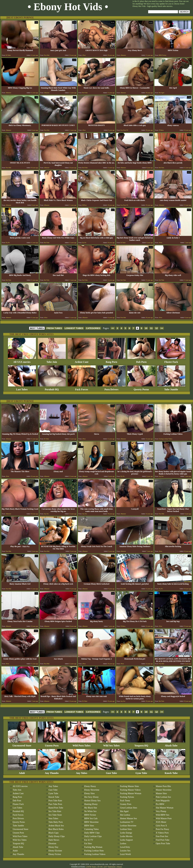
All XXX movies (22, 361)
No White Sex (90, 811)
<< (113, 328)
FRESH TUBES (54, 328)
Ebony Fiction (55, 854)
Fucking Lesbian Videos (95, 854)
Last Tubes (22, 388)
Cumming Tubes (92, 829)
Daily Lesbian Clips (93, 836)
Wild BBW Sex (163, 815)
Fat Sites (88, 844)
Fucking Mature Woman (131, 793)
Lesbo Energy (126, 833)
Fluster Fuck (171, 361)
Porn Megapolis (163, 801)
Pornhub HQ (52, 388)
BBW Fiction (90, 815)
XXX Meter (161, 822)
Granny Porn (126, 804)
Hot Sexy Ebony (92, 797)
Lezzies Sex (125, 851)
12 (156, 328)
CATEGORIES (93, 328)
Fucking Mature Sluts (129, 786)
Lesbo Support (126, 840)
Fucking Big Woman (93, 847)
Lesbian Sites (126, 829)
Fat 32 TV (89, 840)
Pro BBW (160, 804)
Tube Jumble (171, 388)
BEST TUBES (37, 328)
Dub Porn (141, 361)
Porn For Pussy (163, 829)
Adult (22, 772)
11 (151, 328)
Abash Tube (171, 744)
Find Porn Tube (163, 840)
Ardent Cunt (82, 361)
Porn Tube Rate (55, 801)
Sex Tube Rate (55, 811)
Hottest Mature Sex (129, 818)
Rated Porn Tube (56, 808)
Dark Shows (54, 840)
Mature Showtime (164, 790)
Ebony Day (53, 847)
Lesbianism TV (127, 822)
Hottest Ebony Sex (92, 801)
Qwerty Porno (141, 388)
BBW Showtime (91, 822)
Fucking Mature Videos (130, 790)
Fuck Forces (82, 388)
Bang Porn (112, 361)
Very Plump (161, 811)
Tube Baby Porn (56, 822)
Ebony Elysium (55, 851)
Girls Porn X (161, 826)
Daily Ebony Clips (57, 836)
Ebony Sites (90, 793)
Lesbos (123, 844)
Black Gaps (54, 833)
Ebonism (52, 844)
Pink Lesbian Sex (163, 797)
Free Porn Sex (162, 836)
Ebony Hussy (90, 786)
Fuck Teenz (125, 801)
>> (162, 328)
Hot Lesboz (125, 815)
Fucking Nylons (127, 797)
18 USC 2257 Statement (106, 867)
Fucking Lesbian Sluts (94, 851)
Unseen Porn (52, 744)
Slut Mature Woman (165, 808)
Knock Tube (171, 772)
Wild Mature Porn (164, 818)
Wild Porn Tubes (82, 744)
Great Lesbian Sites (129, 808)
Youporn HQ (141, 744)
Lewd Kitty (125, 847)
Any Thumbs (52, 772)
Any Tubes (82, 772)
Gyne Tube (141, 772)
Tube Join (52, 361)
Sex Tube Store (55, 815)
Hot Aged (124, 811)
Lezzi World (125, 854)
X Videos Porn (162, 833)
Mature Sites (161, 793)
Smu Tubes (53, 818)
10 (146, 328)
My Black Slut (91, 808)
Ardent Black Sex (56, 826)
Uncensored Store (22, 744)
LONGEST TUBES (74, 328)
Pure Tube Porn (55, 804)
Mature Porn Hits (163, 786)
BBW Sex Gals (91, 818)
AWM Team (91, 867)
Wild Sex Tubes (112, 744)
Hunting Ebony (91, 804)
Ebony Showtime (92, 790)
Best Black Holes (56, 829)
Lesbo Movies (126, 836)
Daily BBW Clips (92, 833)
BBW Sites (89, 826)
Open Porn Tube (163, 844)
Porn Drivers (112, 388)
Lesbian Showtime (128, 826)
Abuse (119, 867)
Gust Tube (112, 772)
